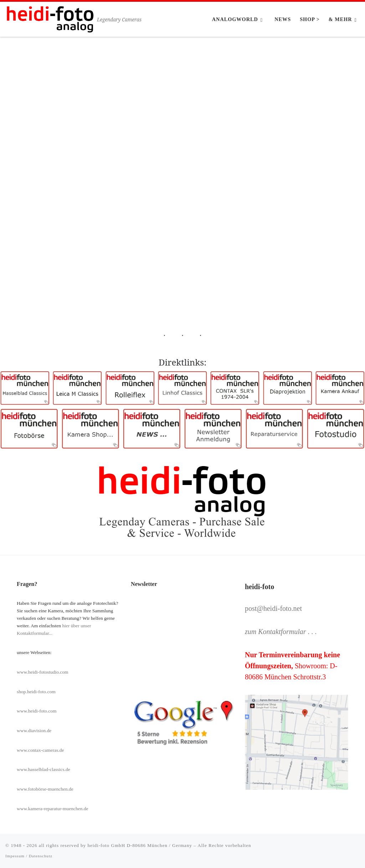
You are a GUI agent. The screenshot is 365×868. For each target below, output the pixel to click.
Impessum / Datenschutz (29, 856)
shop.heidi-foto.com (36, 692)
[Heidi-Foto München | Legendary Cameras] (50, 18)
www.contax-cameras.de (40, 750)
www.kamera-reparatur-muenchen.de (53, 809)
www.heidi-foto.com (37, 711)
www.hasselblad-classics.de (43, 769)
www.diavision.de (34, 731)
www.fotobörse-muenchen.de (45, 789)
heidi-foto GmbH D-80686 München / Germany (140, 845)
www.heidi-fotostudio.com (43, 672)
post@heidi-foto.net (273, 608)
